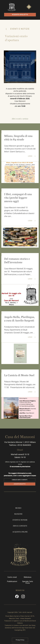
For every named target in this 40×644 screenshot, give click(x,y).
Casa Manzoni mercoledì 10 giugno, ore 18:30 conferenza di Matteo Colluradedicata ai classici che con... (19, 213)
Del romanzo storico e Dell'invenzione (17, 262)
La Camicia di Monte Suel (19, 378)
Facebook (17, 605)
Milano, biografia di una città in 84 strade (18, 139)
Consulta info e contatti (20, 486)
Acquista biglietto (20, 15)
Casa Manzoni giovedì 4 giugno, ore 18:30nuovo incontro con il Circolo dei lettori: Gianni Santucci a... (20, 150)
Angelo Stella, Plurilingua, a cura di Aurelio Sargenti (20, 321)
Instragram (23, 605)
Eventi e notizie (20, 29)
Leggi (30, 157)
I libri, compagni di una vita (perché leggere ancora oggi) (18, 199)
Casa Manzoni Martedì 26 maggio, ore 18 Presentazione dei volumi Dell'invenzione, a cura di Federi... (19, 273)
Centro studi (12, 585)
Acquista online (20, 539)
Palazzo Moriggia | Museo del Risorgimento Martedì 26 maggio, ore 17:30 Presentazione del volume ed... (20, 389)
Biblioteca (28, 585)
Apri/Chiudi (29, 9)
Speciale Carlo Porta (28, 590)
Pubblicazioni (12, 590)
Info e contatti (20, 533)
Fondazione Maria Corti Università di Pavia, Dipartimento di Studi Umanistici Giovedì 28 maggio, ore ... (19, 332)
